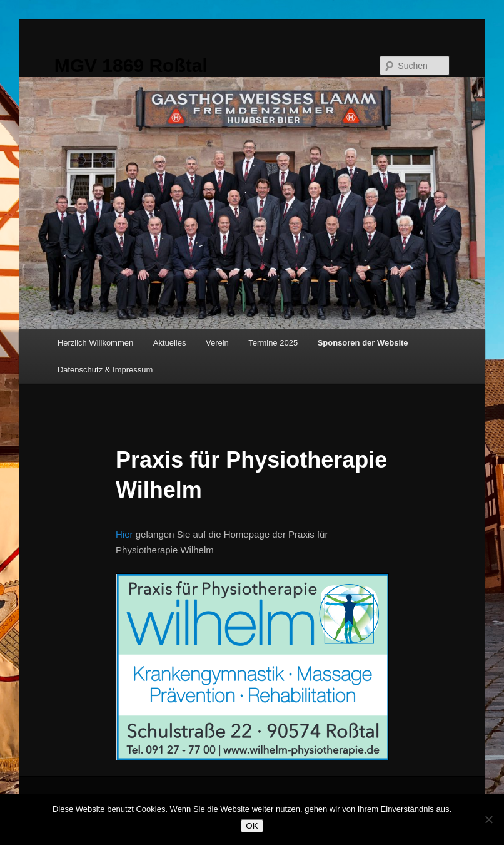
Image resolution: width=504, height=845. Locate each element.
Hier (124, 534)
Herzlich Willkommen (95, 343)
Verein (217, 343)
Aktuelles (170, 343)
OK (252, 826)
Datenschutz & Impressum (105, 370)
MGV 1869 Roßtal (131, 65)
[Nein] (488, 819)
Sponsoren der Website (363, 343)
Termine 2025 (273, 343)
